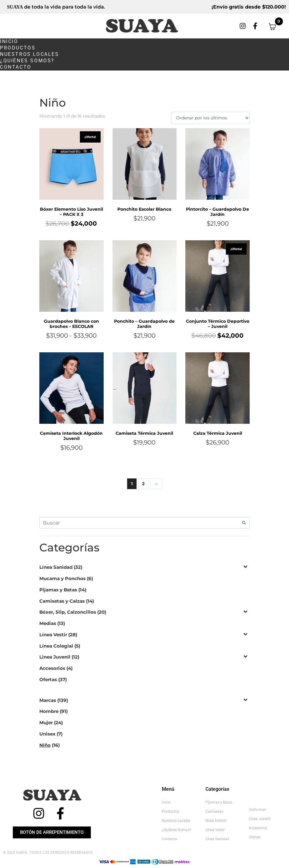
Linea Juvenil (55, 657)
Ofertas (48, 679)
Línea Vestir (53, 635)
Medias (48, 623)
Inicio (9, 41)
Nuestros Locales (30, 54)
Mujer (46, 723)
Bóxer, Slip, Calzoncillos (68, 612)
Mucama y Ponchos (62, 578)
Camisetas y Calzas (62, 601)
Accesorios (52, 668)
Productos (18, 48)
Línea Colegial (56, 646)
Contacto (16, 67)
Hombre (49, 711)
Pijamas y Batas (58, 590)
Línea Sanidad (56, 567)
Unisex (47, 734)
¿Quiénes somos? (27, 61)
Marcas (48, 700)
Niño (45, 745)
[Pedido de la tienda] (210, 118)
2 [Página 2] (143, 484)
